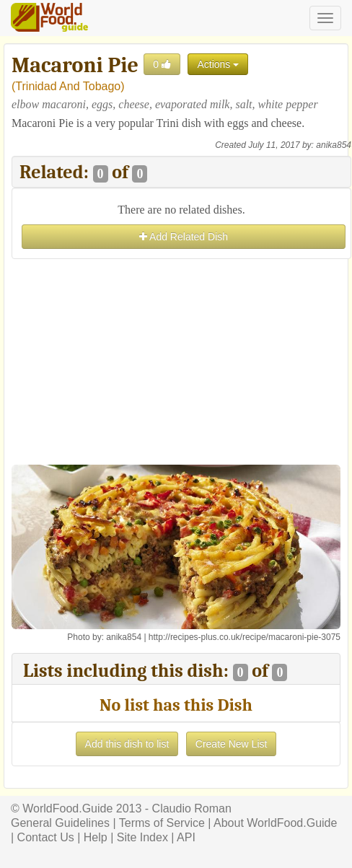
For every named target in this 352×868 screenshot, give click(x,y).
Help (96, 837)
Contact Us (46, 837)
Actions (218, 64)
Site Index (142, 837)
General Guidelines (60, 823)
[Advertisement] (181, 364)
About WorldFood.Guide (275, 823)
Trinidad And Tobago (68, 86)
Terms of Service (162, 823)
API (186, 837)
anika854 (334, 145)
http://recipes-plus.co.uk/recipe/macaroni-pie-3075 (245, 637)
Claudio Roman (192, 808)
